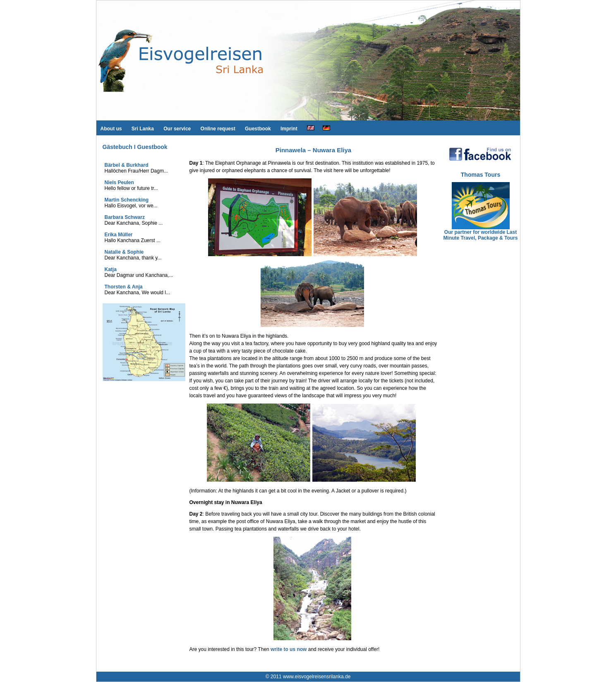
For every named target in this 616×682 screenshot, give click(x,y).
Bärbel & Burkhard (127, 165)
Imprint (289, 129)
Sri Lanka (143, 129)
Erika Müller (119, 235)
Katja (111, 269)
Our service (177, 129)
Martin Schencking (127, 200)
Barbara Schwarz (125, 217)
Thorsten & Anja (124, 287)
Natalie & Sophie (124, 252)
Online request (218, 129)
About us (111, 129)
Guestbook (258, 129)
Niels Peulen (119, 183)
